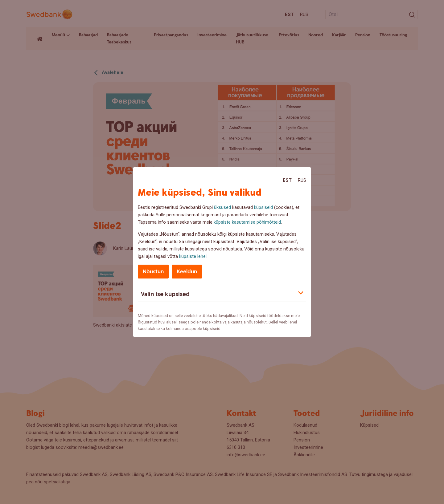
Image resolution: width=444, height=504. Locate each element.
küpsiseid (263, 207)
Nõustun (153, 272)
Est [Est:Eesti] (287, 180)
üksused (222, 207)
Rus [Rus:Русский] (302, 180)
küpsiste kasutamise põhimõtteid (247, 222)
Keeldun (187, 272)
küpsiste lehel (193, 256)
